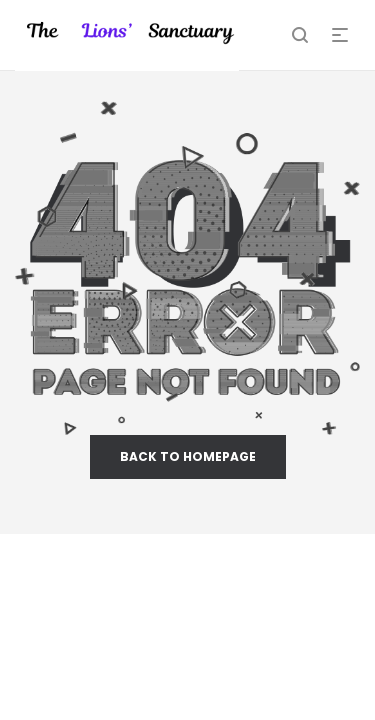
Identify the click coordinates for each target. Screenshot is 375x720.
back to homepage (188, 456)
